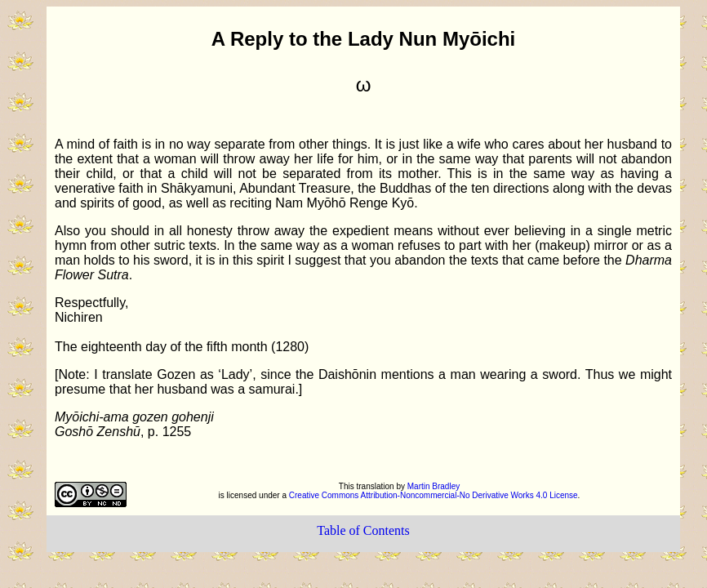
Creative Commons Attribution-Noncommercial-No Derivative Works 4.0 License (434, 495)
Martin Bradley (434, 486)
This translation (368, 486)
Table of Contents (363, 530)
